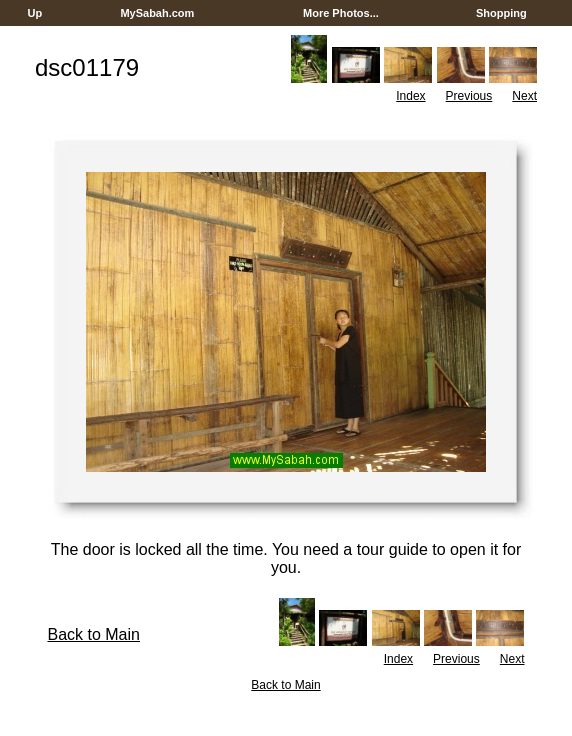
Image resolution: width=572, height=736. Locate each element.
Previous (469, 96)
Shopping (501, 13)
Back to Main (93, 634)
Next (524, 96)
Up (34, 13)
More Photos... (341, 13)
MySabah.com (157, 13)
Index (410, 96)
